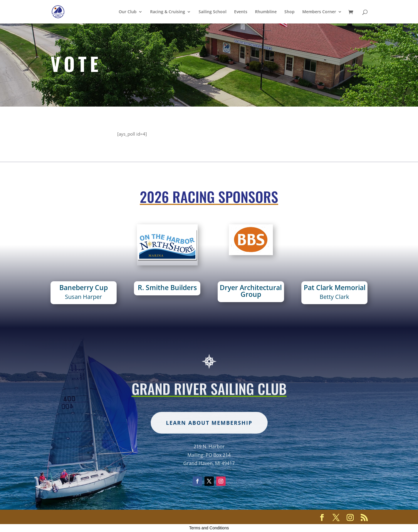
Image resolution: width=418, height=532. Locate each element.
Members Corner (319, 12)
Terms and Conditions (209, 528)
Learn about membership (209, 438)
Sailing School (213, 12)
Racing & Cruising (168, 12)
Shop (289, 12)
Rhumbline (266, 12)
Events (241, 12)
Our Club (128, 12)
